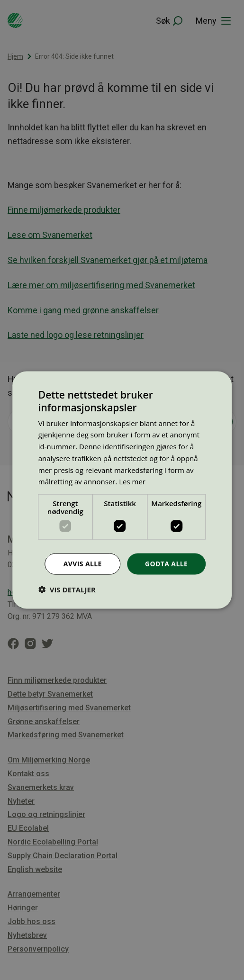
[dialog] (122, 490)
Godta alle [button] (166, 564)
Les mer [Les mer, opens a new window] (132, 481)
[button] (67, 589)
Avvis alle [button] (83, 564)
